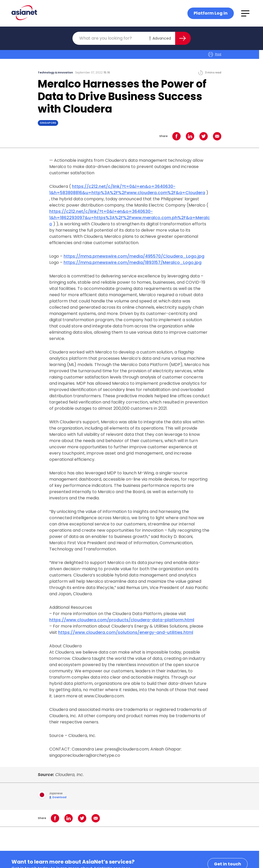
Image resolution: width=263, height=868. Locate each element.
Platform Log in (211, 13)
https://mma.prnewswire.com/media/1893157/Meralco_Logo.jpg (133, 262)
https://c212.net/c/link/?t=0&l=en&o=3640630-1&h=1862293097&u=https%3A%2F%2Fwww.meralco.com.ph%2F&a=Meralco (130, 218)
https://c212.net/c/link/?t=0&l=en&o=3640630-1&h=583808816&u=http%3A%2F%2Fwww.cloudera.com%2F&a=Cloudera (127, 190)
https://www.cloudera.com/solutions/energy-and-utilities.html (126, 632)
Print (215, 54)
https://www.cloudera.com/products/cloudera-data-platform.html (122, 620)
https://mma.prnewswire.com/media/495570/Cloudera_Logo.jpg (134, 256)
